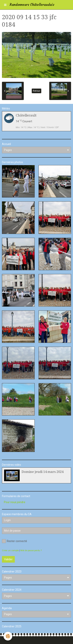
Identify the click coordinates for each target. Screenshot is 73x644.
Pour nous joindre (15, 502)
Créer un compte (10, 550)
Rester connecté (15, 541)
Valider (8, 559)
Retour (36, 91)
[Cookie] (8, 636)
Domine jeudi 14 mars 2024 (43, 472)
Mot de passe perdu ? (31, 550)
